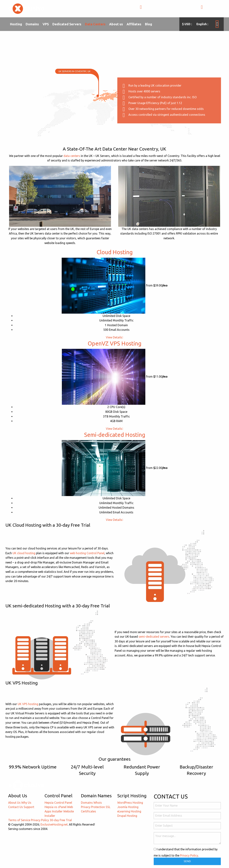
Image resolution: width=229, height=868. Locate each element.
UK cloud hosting (24, 553)
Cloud (115, 252)
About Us (14, 803)
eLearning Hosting (129, 811)
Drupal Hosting (127, 816)
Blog (149, 24)
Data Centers (95, 24)
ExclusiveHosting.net (54, 824)
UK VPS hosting (28, 704)
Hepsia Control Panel (58, 803)
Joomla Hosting (128, 807)
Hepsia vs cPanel (55, 807)
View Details (114, 337)
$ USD (187, 24)
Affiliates (134, 24)
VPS (46, 24)
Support (29, 807)
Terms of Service (19, 820)
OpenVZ (114, 343)
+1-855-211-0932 (156, 9)
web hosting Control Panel (87, 553)
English (202, 24)
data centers (72, 156)
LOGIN (209, 9)
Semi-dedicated (115, 435)
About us (116, 24)
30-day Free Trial (61, 820)
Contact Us (16, 807)
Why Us (26, 803)
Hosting (16, 24)
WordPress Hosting (130, 803)
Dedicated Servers (67, 24)
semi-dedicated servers (154, 637)
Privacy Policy (40, 820)
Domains (32, 24)
